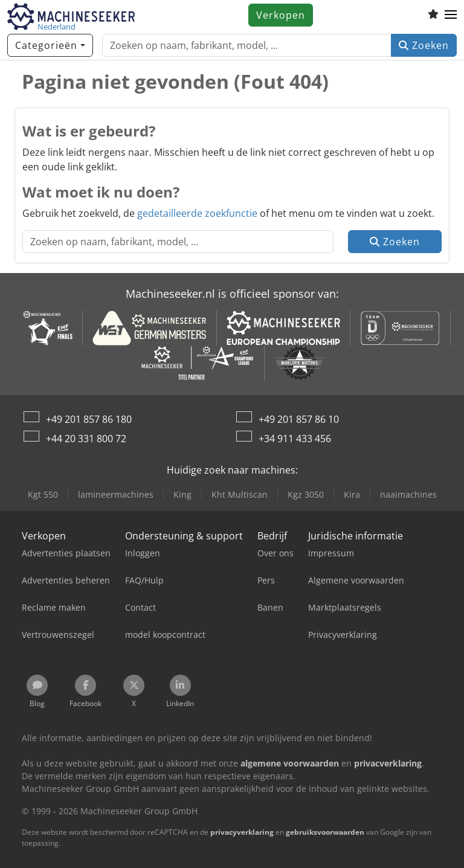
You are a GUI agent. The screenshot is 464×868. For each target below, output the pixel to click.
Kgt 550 (43, 494)
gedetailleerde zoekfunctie (197, 213)
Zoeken (424, 45)
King (182, 494)
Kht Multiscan (240, 494)
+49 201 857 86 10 (299, 419)
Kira (352, 494)
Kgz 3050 (306, 494)
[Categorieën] (50, 45)
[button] (451, 15)
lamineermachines (116, 494)
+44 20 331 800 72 (86, 439)
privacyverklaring (242, 832)
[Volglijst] (433, 15)
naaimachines (408, 494)
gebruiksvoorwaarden (325, 832)
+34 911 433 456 (295, 439)
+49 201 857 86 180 (89, 419)
